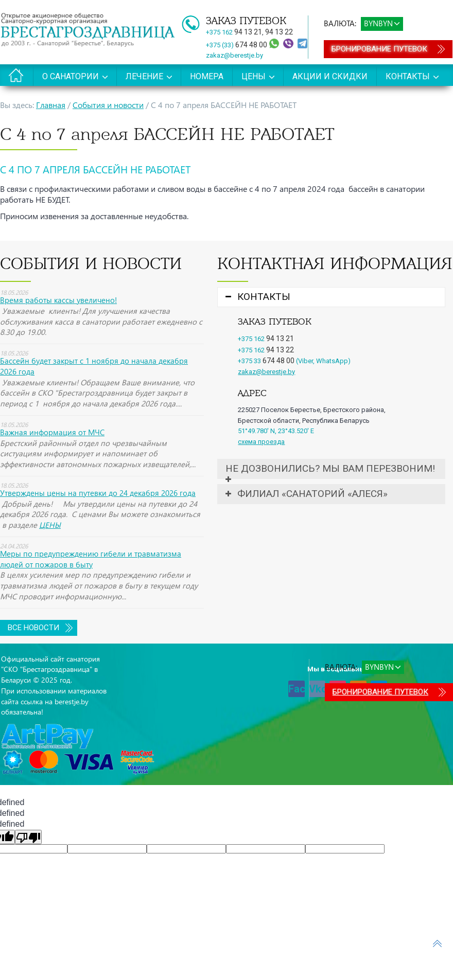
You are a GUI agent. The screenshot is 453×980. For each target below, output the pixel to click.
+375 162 (234, 32)
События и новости (108, 105)
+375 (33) (237, 45)
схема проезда (261, 442)
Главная (51, 105)
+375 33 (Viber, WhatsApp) (294, 361)
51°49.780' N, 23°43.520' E (276, 431)
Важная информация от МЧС (52, 432)
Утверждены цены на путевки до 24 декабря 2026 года (98, 493)
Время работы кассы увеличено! (58, 300)
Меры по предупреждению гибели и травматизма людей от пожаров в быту (91, 559)
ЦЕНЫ (50, 525)
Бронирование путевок (379, 49)
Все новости (33, 628)
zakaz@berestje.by (234, 55)
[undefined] (28, 837)
